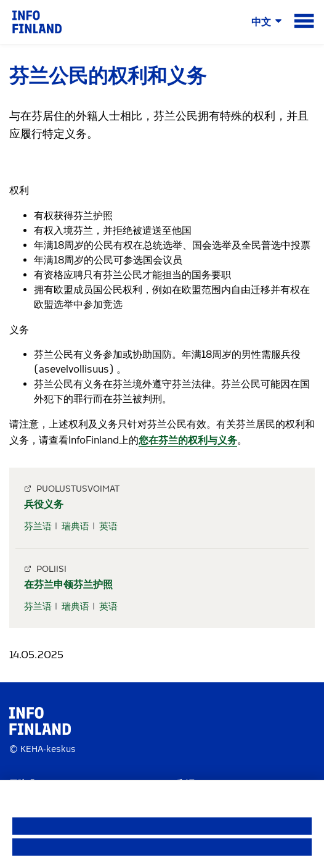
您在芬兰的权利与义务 (188, 440)
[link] (37, 21)
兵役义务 (44, 504)
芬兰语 (38, 526)
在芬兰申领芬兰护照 (68, 585)
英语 (108, 526)
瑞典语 (75, 526)
